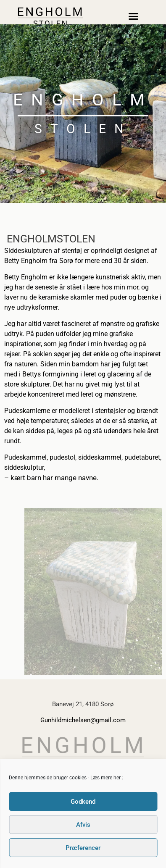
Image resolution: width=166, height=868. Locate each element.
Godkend (83, 802)
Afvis (83, 825)
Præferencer (83, 848)
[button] (134, 16)
